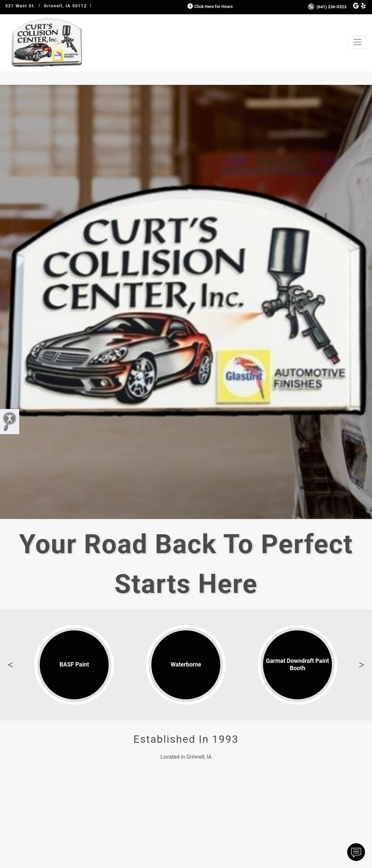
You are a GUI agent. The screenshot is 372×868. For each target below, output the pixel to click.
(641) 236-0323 (327, 7)
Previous (10, 665)
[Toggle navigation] (357, 42)
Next (362, 665)
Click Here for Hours (210, 6)
